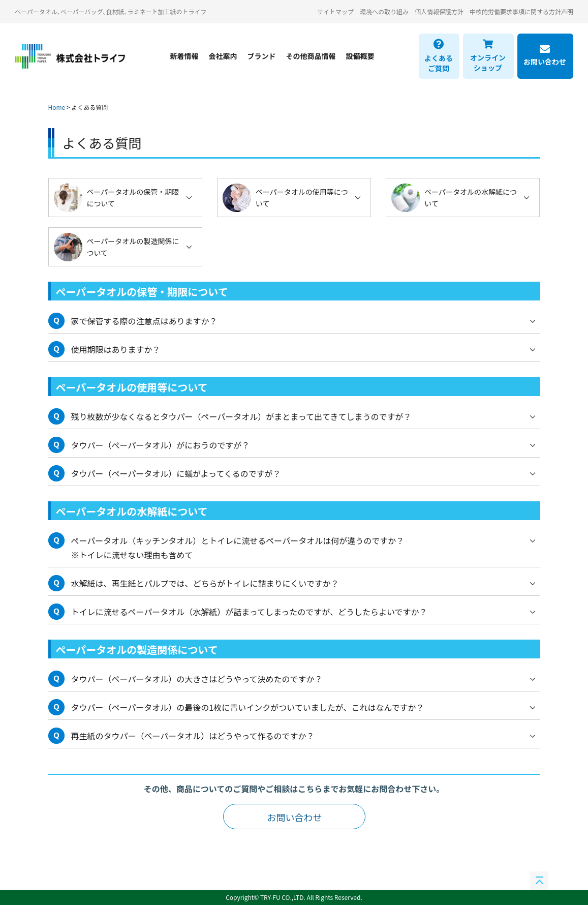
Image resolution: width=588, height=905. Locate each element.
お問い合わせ (545, 56)
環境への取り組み (384, 11)
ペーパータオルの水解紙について (471, 197)
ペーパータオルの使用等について (302, 197)
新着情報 (184, 56)
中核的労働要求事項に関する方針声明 (521, 11)
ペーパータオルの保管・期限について (133, 197)
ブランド (262, 56)
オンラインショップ (488, 56)
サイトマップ (335, 11)
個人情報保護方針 (439, 11)
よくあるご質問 (439, 56)
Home (57, 107)
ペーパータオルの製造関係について (133, 247)
